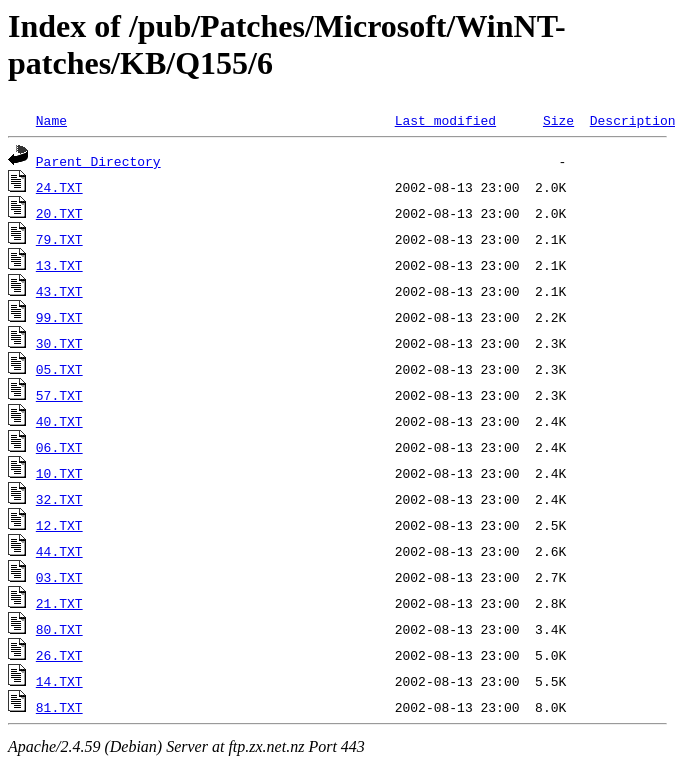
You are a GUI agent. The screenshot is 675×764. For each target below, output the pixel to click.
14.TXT (59, 681)
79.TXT (59, 239)
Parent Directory (98, 161)
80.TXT (59, 629)
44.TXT (59, 551)
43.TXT (59, 291)
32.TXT (59, 499)
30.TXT (59, 343)
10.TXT (59, 473)
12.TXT (59, 525)
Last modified (445, 120)
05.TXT (59, 369)
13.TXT (59, 265)
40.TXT (59, 421)
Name (51, 120)
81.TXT (59, 707)
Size (558, 120)
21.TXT (59, 603)
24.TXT (59, 187)
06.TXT (59, 447)
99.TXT (59, 317)
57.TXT (59, 395)
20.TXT (59, 213)
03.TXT (59, 577)
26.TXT (59, 655)
